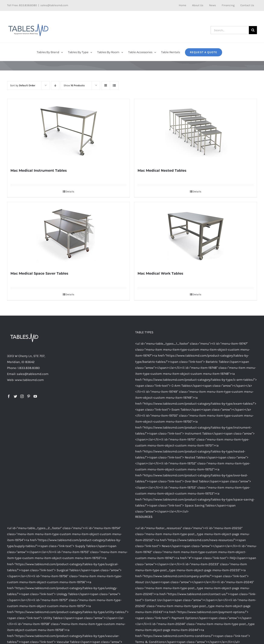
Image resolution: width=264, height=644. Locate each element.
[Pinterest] (29, 396)
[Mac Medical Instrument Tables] (68, 131)
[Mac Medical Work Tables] (196, 234)
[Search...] (230, 30)
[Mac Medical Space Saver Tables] (68, 234)
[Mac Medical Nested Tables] (196, 131)
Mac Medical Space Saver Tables (39, 273)
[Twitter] (15, 396)
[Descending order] (55, 86)
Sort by (23, 85)
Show (74, 85)
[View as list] (114, 86)
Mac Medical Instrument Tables (39, 171)
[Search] (253, 30)
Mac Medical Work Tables (160, 273)
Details (70, 192)
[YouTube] (35, 396)
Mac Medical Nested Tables (162, 171)
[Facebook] (9, 396)
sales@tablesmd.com (54, 5)
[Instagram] (22, 396)
